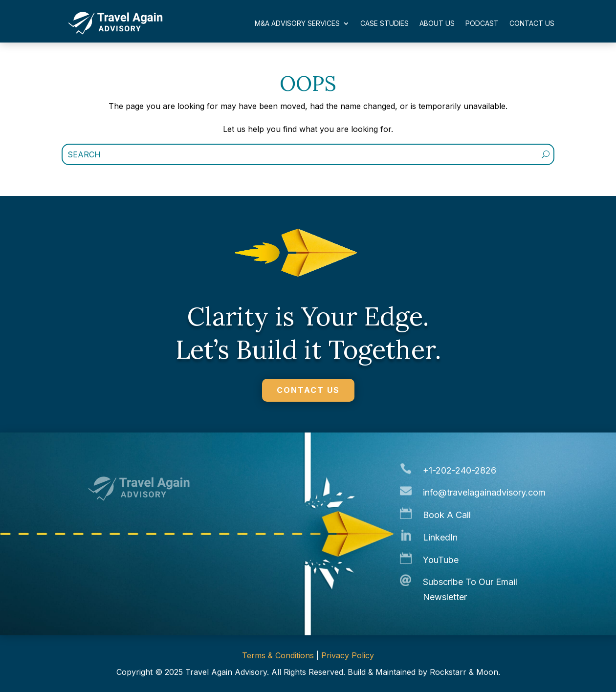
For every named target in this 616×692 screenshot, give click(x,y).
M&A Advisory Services (297, 23)
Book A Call (447, 515)
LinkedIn (440, 537)
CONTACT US (308, 390)
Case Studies (385, 23)
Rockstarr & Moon (464, 672)
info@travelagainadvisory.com (484, 492)
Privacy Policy (348, 655)
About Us (437, 23)
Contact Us (532, 23)
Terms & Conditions (278, 655)
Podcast (482, 23)
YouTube (441, 560)
